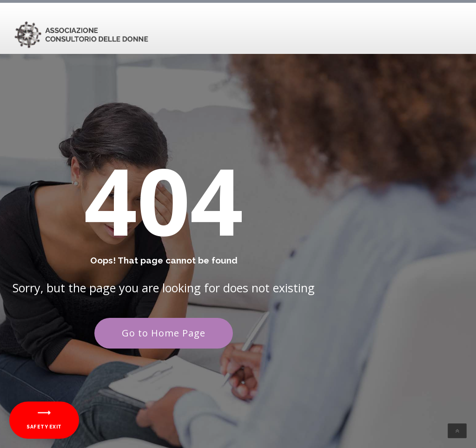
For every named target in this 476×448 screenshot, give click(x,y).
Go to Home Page (164, 333)
